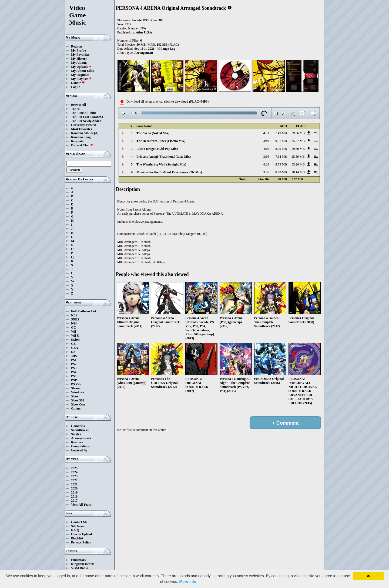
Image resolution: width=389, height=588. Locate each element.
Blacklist (77, 538)
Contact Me (79, 522)
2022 (74, 480)
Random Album (82, 133)
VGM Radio (80, 568)
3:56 (266, 157)
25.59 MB (298, 157)
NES (74, 315)
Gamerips (78, 426)
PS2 (74, 364)
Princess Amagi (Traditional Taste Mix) (164, 157)
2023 (74, 476)
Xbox (75, 396)
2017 (74, 501)
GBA (75, 348)
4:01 (266, 133)
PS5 (74, 376)
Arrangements (81, 438)
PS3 (74, 368)
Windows (78, 392)
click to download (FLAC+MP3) (186, 102)
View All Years (81, 505)
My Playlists (81, 79)
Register (77, 46)
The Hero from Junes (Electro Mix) (161, 141)
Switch (76, 340)
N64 (74, 323)
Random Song (81, 137)
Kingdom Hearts (83, 564)
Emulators (78, 560)
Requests (77, 141)
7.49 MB (281, 133)
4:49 (266, 141)
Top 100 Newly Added (86, 121)
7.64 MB (281, 157)
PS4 (74, 372)
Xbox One (78, 404)
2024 (74, 472)
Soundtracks (80, 430)
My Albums (79, 63)
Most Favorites (81, 129)
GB (73, 344)
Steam (75, 388)
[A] (96, 133)
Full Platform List (84, 311)
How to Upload (81, 534)
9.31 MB (281, 141)
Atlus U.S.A (144, 32)
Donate (78, 83)
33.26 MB (298, 164)
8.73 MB (281, 164)
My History (79, 59)
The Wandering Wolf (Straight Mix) (161, 164)
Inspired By (79, 450)
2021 (74, 484)
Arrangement (144, 53)
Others (76, 408)
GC (73, 327)
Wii (73, 332)
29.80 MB (298, 149)
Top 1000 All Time (84, 113)
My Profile (78, 50)
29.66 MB (298, 133)
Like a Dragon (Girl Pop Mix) (157, 149)
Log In (76, 87)
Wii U (75, 336)
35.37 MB (298, 141)
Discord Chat (82, 145)
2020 (74, 488)
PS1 (74, 360)
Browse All (78, 105)
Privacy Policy (81, 542)
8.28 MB (281, 172)
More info (188, 582)
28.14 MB (298, 172)
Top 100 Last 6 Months (87, 117)
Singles (76, 434)
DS (73, 352)
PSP (74, 380)
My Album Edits (83, 71)
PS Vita (76, 384)
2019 (74, 492)
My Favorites (80, 55)
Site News (78, 526)
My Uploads (81, 67)
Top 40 (76, 109)
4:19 (266, 149)
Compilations (80, 446)
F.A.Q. (76, 530)
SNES (75, 319)
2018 (74, 496)
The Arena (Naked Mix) (153, 133)
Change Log (167, 49)
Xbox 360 (78, 400)
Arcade (137, 20)
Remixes (77, 442)
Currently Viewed (83, 125)
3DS (74, 356)
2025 (74, 468)
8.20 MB (281, 149)
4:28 (266, 164)
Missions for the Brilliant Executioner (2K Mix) (169, 172)
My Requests (80, 75)
